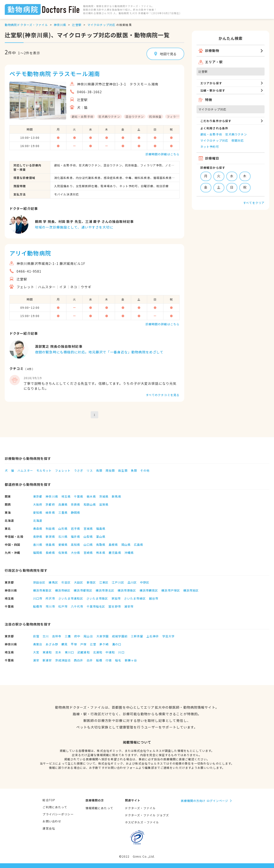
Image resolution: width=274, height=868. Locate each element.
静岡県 (75, 512)
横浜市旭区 (191, 590)
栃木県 (91, 496)
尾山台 (88, 636)
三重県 (63, 512)
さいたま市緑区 (135, 598)
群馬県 (116, 496)
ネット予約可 (210, 146)
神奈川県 (60, 25)
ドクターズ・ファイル (140, 808)
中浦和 (110, 652)
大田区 (79, 582)
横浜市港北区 (105, 590)
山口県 (88, 544)
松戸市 (63, 606)
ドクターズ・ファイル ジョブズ (147, 815)
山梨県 (88, 536)
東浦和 (47, 652)
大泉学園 (103, 636)
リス (90, 470)
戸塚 (83, 644)
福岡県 (38, 553)
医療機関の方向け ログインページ (205, 801)
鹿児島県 (115, 553)
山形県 (63, 528)
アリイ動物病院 (30, 253)
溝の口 (117, 644)
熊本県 (101, 553)
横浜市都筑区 (83, 590)
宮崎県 (88, 553)
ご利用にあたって (55, 807)
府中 (77, 636)
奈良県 (75, 504)
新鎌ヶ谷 (131, 660)
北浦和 (98, 652)
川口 (121, 652)
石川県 (63, 536)
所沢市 (50, 598)
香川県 (38, 544)
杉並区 (66, 582)
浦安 (36, 660)
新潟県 (50, 536)
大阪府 (38, 504)
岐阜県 (50, 512)
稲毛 (118, 660)
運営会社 (49, 828)
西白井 (79, 660)
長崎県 (50, 553)
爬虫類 (110, 470)
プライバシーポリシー (58, 814)
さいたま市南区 (97, 598)
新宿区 (91, 582)
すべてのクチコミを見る (163, 395)
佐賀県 (63, 553)
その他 (145, 470)
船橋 (99, 660)
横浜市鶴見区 (149, 590)
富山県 (101, 536)
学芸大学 (168, 636)
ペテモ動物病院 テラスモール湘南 (55, 74)
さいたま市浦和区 (71, 598)
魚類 (134, 470)
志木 (58, 652)
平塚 (74, 644)
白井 (90, 660)
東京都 (38, 496)
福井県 (75, 536)
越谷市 (154, 598)
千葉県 (79, 496)
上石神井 (153, 636)
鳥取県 (101, 544)
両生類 (123, 470)
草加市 (116, 598)
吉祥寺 (57, 636)
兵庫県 (63, 504)
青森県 (38, 528)
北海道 (38, 520)
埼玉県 (66, 496)
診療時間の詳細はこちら (163, 154)
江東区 (104, 582)
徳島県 (50, 544)
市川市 (50, 606)
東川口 (69, 652)
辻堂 (93, 644)
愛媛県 (63, 544)
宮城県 (88, 528)
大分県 (75, 553)
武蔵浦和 (83, 652)
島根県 (113, 544)
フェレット (63, 470)
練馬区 (53, 582)
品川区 (132, 582)
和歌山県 (90, 504)
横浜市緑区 (63, 590)
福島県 (101, 528)
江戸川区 (118, 582)
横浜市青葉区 (42, 590)
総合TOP (49, 800)
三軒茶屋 (137, 636)
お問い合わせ (52, 821)
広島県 (139, 544)
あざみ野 (52, 644)
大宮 (36, 652)
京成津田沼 (63, 660)
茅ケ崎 (104, 644)
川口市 (38, 598)
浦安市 (129, 606)
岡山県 (126, 544)
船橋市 (38, 606)
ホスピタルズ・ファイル (142, 822)
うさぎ (79, 470)
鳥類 (99, 470)
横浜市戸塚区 (171, 590)
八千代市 (77, 606)
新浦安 (47, 660)
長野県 (38, 536)
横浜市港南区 (127, 590)
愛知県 (38, 512)
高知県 (75, 544)
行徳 (109, 660)
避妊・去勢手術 (211, 134)
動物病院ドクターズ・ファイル (26, 25)
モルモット (44, 470)
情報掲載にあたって (99, 808)
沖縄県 (129, 553)
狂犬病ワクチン (236, 134)
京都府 (50, 504)
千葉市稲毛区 (96, 606)
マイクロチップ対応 (101, 25)
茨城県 (104, 496)
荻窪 (36, 636)
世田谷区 (39, 582)
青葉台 (38, 644)
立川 (46, 636)
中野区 (145, 582)
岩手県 (75, 528)
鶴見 (64, 644)
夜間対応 (238, 140)
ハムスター (25, 470)
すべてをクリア (254, 203)
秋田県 (50, 528)
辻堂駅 (77, 25)
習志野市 (115, 606)
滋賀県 (104, 504)
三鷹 (68, 636)
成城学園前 (120, 636)
